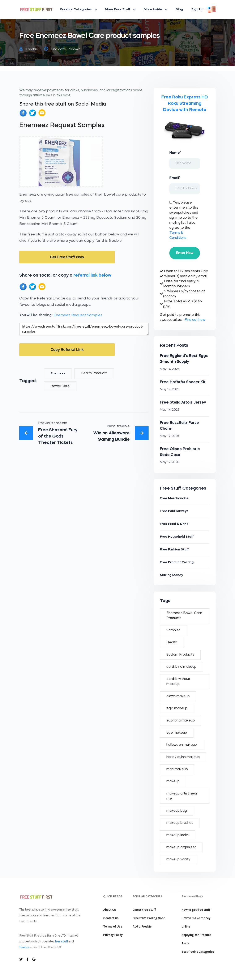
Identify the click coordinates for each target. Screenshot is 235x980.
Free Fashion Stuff (174, 550)
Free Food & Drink (174, 524)
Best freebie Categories (198, 952)
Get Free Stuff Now (67, 257)
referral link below (92, 275)
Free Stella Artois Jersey (183, 402)
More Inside (155, 10)
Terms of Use (113, 926)
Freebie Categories (78, 10)
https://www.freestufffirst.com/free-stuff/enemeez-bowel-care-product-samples (84, 329)
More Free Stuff (120, 10)
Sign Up (197, 10)
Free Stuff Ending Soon (149, 918)
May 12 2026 (170, 436)
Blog (179, 10)
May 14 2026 (170, 369)
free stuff (61, 941)
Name (175, 153)
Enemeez (58, 374)
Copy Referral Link (67, 350)
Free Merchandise (174, 498)
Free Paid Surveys (174, 511)
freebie (24, 947)
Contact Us (111, 918)
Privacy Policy (113, 935)
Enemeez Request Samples (78, 315)
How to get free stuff (196, 910)
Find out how (195, 320)
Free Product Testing (177, 563)
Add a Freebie (142, 926)
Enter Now (185, 253)
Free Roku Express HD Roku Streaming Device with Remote (185, 104)
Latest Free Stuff (144, 910)
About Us (110, 910)
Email (175, 178)
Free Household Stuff (177, 537)
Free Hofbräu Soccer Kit (183, 382)
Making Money (171, 575)
